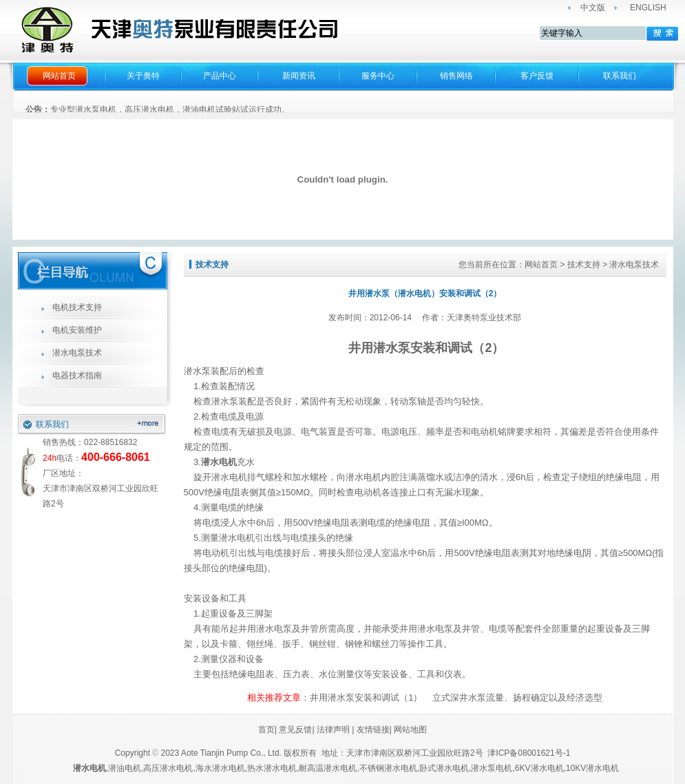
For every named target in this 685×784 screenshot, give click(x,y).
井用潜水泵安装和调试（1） (366, 698)
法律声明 (333, 730)
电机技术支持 (77, 307)
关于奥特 (143, 76)
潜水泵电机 (492, 768)
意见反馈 (294, 730)
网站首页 (59, 76)
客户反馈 (537, 76)
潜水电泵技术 (77, 353)
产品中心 (220, 76)
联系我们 (620, 76)
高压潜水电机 (168, 768)
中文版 (593, 8)
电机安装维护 (77, 330)
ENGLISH (648, 8)
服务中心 (378, 76)
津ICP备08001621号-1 (530, 753)
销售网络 (456, 76)
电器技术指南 (77, 375)
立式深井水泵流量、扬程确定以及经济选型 (517, 698)
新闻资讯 (299, 76)
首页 (266, 730)
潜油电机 (125, 768)
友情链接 (373, 730)
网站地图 (410, 730)
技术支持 (584, 265)
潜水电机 (363, 477)
